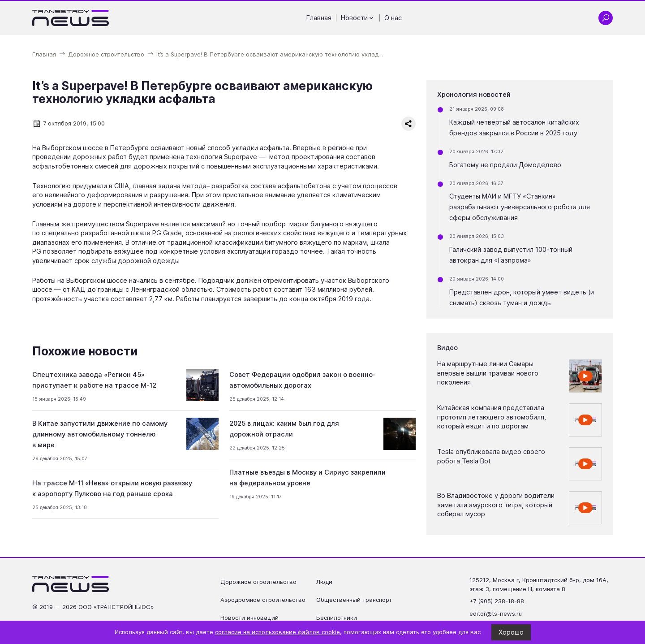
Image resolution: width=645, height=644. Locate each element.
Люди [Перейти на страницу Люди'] (324, 582)
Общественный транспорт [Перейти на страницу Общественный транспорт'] (354, 600)
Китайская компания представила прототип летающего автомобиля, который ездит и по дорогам (492, 417)
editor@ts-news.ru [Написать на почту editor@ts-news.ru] (496, 614)
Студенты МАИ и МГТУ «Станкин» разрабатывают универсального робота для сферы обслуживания (520, 207)
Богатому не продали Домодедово (505, 165)
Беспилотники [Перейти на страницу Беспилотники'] (337, 618)
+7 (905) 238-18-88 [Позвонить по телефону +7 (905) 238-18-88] (497, 601)
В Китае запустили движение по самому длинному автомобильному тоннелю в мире (100, 434)
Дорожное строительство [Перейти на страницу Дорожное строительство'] (258, 582)
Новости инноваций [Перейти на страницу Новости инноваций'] (249, 618)
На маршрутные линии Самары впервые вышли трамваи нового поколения (488, 373)
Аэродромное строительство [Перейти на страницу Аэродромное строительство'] (263, 600)
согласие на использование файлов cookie (277, 632)
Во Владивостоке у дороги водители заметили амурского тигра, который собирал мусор (496, 505)
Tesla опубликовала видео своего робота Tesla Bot (491, 456)
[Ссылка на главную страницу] (71, 18)
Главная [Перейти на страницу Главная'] (319, 18)
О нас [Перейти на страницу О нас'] (393, 18)
